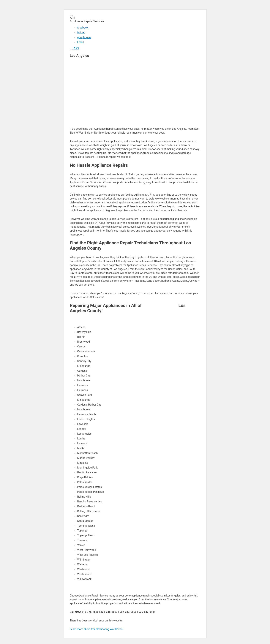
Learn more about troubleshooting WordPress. (97, 629)
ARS (76, 48)
